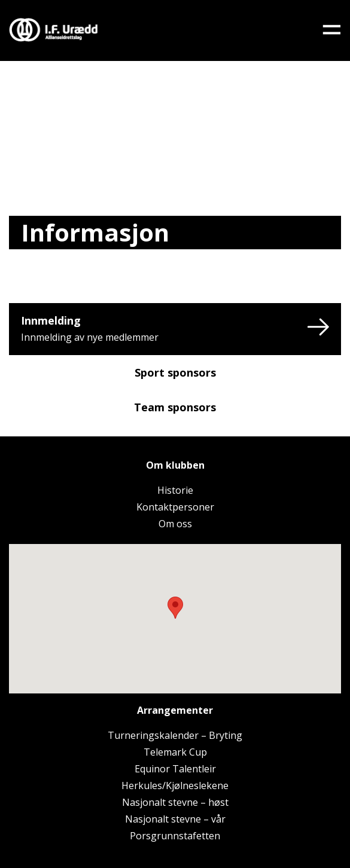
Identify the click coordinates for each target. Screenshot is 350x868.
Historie (175, 490)
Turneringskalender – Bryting (175, 735)
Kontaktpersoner (175, 507)
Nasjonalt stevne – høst (175, 802)
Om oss (175, 524)
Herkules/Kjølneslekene (175, 786)
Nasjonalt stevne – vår (175, 819)
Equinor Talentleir (175, 769)
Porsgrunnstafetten (175, 836)
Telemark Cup (175, 752)
